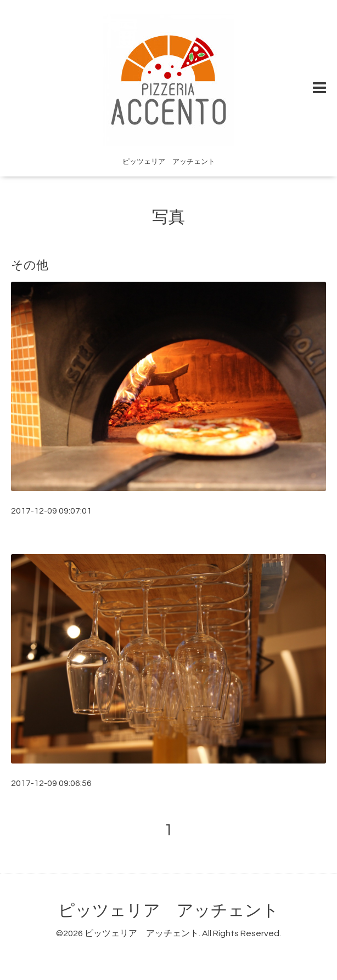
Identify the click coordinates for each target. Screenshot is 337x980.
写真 (168, 217)
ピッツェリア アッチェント (168, 911)
